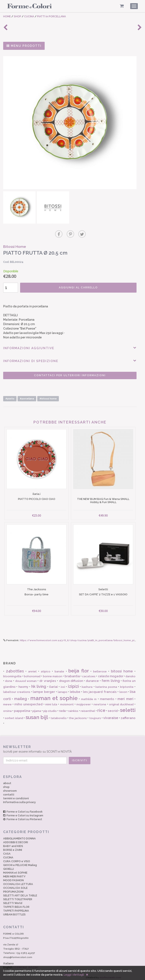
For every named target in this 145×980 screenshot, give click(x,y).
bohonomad (32, 674)
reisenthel (88, 709)
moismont (67, 702)
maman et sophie (54, 696)
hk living (39, 684)
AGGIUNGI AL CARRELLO (78, 286)
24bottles (15, 668)
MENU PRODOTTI (24, 46)
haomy (23, 684)
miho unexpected (28, 702)
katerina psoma (106, 685)
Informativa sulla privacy (19, 800)
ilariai (53, 684)
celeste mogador (111, 674)
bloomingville (12, 674)
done (9, 679)
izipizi (73, 684)
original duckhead (121, 702)
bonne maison (53, 674)
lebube (75, 689)
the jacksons (78, 716)
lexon (123, 689)
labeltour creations (17, 689)
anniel (32, 669)
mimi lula (51, 702)
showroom (10, 788)
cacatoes (89, 674)
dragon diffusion (71, 679)
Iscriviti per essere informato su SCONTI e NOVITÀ (72, 746)
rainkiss (73, 709)
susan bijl (37, 715)
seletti (128, 708)
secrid (113, 709)
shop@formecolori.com (18, 955)
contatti (9, 792)
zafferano (128, 716)
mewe (7, 702)
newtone (100, 702)
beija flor (79, 668)
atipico (46, 669)
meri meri (125, 696)
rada (62, 709)
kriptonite (127, 685)
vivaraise (111, 716)
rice (101, 708)
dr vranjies (48, 679)
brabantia (72, 674)
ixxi (63, 685)
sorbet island (14, 716)
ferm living (111, 678)
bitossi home (122, 669)
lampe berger (44, 689)
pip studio (50, 709)
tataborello (59, 716)
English (21, 965)
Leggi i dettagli (74, 975)
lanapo (63, 689)
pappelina (22, 709)
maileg (21, 696)
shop (6, 785)
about (7, 781)
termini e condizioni (16, 796)
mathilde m (89, 697)
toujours (95, 716)
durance (92, 679)
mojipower (84, 702)
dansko (130, 674)
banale (59, 669)
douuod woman (26, 679)
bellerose (100, 669)
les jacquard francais (100, 689)
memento (107, 696)
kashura (87, 685)
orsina (7, 709)
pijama (37, 709)
